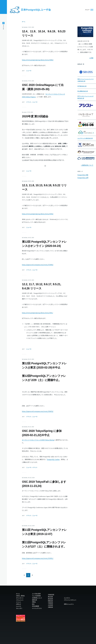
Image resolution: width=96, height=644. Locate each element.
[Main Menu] (89, 10)
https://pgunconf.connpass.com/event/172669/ (38, 265)
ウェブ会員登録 (36, 596)
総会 (33, 604)
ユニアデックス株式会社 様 (85, 138)
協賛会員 (35, 600)
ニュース (29, 71)
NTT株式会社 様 (82, 86)
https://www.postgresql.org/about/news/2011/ (38, 313)
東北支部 (50, 597)
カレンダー (19, 608)
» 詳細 (91, 58)
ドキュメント (20, 600)
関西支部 (50, 601)
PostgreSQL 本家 (83, 175)
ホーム (24, 22)
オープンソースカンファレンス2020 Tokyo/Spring (38, 440)
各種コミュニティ (69, 604)
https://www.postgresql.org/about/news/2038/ (38, 214)
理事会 (34, 602)
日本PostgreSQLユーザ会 (36, 10)
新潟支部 (50, 599)
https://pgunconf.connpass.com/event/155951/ (38, 558)
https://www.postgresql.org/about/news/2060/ (38, 60)
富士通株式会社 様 (83, 91)
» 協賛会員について (87, 165)
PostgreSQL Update (53, 459)
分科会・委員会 (20, 596)
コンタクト (67, 598)
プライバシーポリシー (70, 600)
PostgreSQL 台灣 (83, 178)
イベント (29, 102)
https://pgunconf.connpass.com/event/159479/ (38, 411)
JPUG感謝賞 (36, 606)
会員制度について (37, 598)
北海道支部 (51, 595)
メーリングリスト (37, 608)
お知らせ (19, 604)
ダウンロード (20, 598)
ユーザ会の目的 (36, 594)
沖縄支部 (50, 607)
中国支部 (50, 603)
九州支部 (50, 605)
